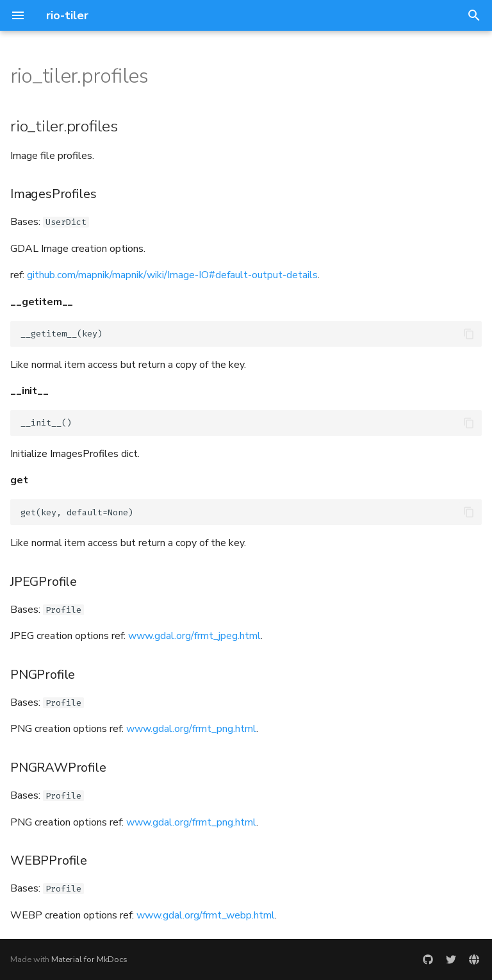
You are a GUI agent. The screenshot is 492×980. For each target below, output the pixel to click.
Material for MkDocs (89, 959)
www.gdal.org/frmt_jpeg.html (194, 636)
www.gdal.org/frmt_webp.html (206, 915)
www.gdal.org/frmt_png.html (191, 729)
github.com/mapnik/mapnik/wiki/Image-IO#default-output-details (172, 275)
